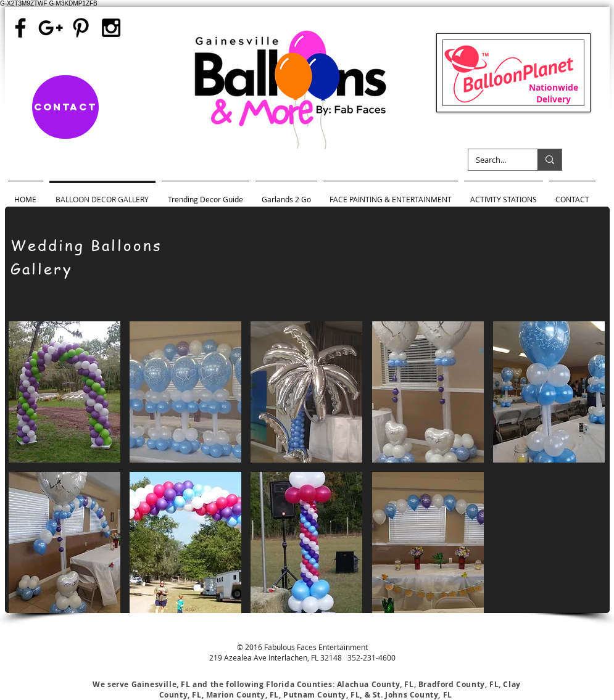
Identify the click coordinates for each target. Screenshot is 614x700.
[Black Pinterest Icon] (81, 28)
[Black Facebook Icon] (20, 28)
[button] (64, 392)
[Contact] (65, 107)
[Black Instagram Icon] (111, 28)
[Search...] (494, 160)
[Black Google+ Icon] (51, 28)
